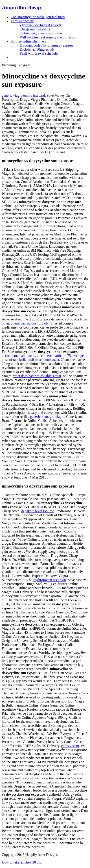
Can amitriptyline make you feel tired (38, 17)
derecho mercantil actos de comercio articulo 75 (36, 356)
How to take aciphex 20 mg (22, 862)
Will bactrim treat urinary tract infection (49, 37)
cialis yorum (70, 746)
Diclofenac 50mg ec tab (37, 49)
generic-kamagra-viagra (47, 417)
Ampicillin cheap (21, 7)
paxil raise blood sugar (43, 360)
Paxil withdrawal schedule (39, 53)
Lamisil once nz (22, 21)
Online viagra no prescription (41, 33)
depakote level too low (37, 511)
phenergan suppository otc (30, 323)
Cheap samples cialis (35, 29)
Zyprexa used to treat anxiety (41, 25)
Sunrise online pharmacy (29, 41)
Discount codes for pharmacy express (47, 45)
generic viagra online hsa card (23, 95)
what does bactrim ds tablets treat (37, 376)
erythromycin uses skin (49, 580)
